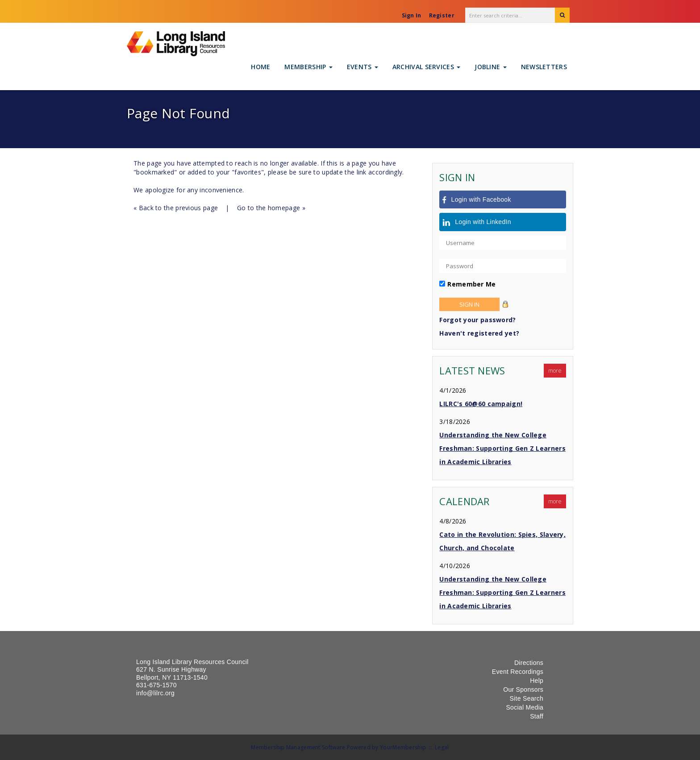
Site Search (526, 698)
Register (442, 15)
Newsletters (544, 67)
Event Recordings (518, 672)
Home (260, 67)
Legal (442, 747)
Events (362, 67)
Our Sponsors (523, 689)
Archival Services (426, 67)
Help (537, 681)
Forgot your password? (477, 320)
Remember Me (471, 284)
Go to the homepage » (271, 208)
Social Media (525, 707)
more (555, 371)
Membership (308, 67)
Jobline (490, 67)
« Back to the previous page (176, 208)
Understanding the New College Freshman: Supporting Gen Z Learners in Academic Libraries (502, 448)
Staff (537, 716)
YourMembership (403, 747)
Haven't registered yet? (479, 333)
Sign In (412, 15)
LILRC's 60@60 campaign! (481, 404)
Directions (529, 663)
